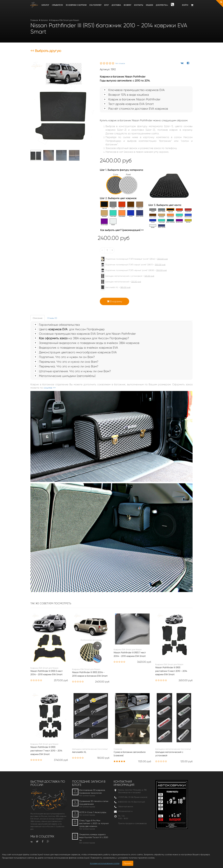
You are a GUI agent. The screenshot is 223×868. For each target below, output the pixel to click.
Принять (128, 863)
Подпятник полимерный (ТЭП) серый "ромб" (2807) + (132, 265)
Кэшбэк (149, 5)
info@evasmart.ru (125, 811)
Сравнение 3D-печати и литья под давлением (94, 803)
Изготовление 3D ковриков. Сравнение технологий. (92, 792)
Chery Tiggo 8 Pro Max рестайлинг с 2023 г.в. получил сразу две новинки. (94, 823)
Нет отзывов (120, 63)
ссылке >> (50, 388)
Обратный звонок (126, 807)
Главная (34, 20)
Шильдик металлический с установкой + (126, 276)
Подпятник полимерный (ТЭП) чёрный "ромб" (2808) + (132, 270)
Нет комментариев (87, 796)
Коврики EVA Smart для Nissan (65, 20)
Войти (185, 5)
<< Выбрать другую (46, 51)
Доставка (116, 5)
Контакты (139, 5)
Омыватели (57, 5)
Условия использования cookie (105, 863)
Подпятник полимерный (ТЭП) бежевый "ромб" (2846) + (133, 259)
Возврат (127, 5)
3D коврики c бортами (76, 5)
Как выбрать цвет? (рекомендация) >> (122, 230)
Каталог (45, 5)
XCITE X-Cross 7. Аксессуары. (93, 812)
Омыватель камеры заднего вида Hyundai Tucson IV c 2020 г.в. (94, 837)
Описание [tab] (38, 318)
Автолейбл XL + (114, 287)
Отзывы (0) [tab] (52, 318)
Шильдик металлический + (119, 282)
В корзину (114, 301)
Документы (162, 5)
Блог (107, 5)
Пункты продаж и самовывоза (132, 823)
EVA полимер (95, 5)
